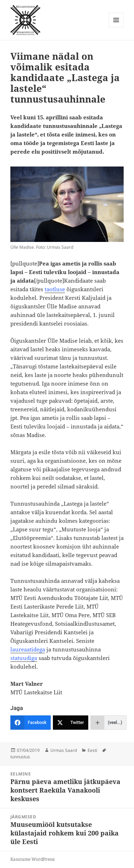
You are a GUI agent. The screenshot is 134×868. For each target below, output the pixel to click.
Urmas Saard (64, 750)
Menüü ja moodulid (116, 27)
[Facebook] (31, 723)
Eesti (92, 750)
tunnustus (20, 757)
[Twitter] (71, 723)
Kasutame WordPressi (33, 859)
